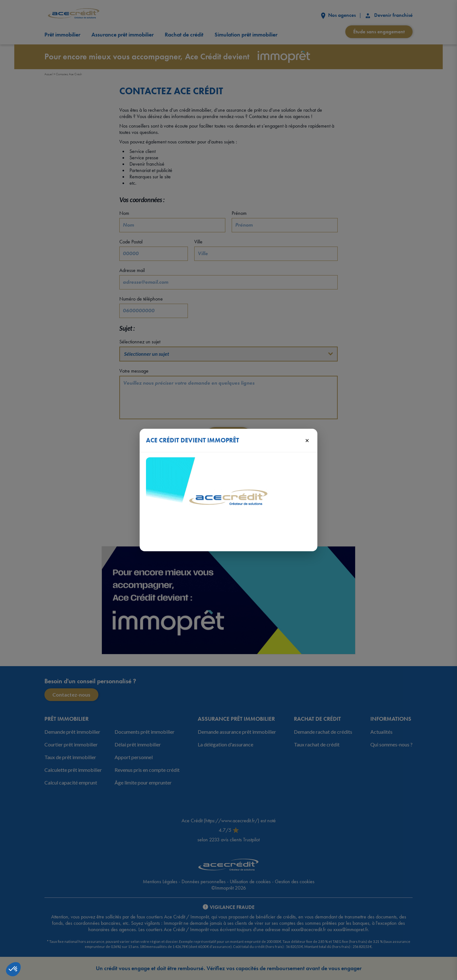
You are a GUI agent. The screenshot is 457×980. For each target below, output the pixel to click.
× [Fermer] (307, 440)
